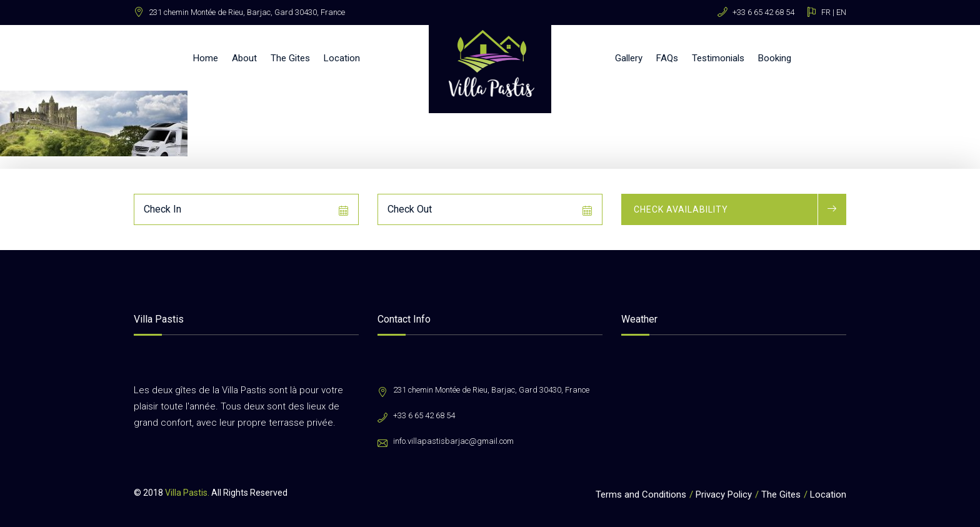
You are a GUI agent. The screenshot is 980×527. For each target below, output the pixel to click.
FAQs (667, 58)
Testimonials (718, 58)
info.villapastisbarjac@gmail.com (453, 441)
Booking (775, 58)
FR (826, 12)
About (244, 58)
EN (841, 12)
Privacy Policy (724, 494)
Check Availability (681, 209)
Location (342, 58)
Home (206, 58)
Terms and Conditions (641, 494)
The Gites (290, 58)
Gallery (629, 58)
